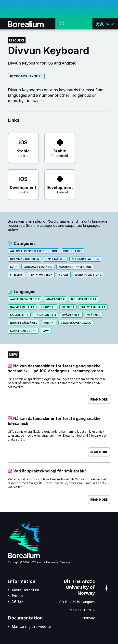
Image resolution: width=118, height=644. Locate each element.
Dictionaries (73, 251)
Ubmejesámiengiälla (76, 323)
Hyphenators (55, 259)
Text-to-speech (41, 275)
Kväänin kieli (71, 315)
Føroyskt (48, 307)
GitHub (17, 601)
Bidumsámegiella (84, 299)
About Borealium (25, 590)
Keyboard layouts (26, 76)
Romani (49, 323)
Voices (64, 275)
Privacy (17, 596)
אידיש (46, 331)
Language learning (38, 267)
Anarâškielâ (55, 299)
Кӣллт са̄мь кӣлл (23, 331)
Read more (99, 399)
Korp (14, 267)
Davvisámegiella (22, 307)
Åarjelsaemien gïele (25, 299)
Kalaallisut (19, 315)
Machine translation (75, 267)
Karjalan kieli (45, 315)
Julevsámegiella (93, 307)
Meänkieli (94, 315)
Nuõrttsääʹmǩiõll (24, 323)
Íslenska (68, 307)
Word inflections (88, 275)
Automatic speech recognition (33, 251)
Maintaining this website (31, 626)
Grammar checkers (25, 259)
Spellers (16, 275)
